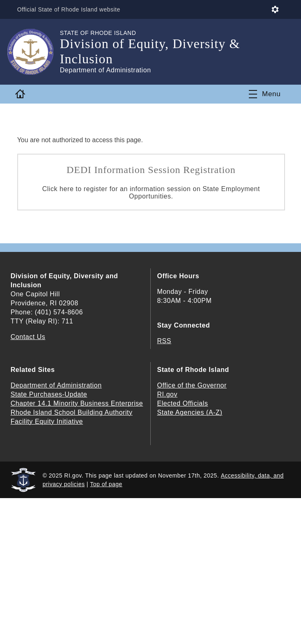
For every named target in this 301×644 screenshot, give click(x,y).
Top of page (106, 484)
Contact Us (28, 337)
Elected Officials (183, 403)
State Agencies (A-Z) (190, 412)
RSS (164, 341)
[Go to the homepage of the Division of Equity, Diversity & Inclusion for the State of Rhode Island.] (35, 52)
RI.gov (168, 394)
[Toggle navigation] (265, 94)
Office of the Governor (192, 385)
